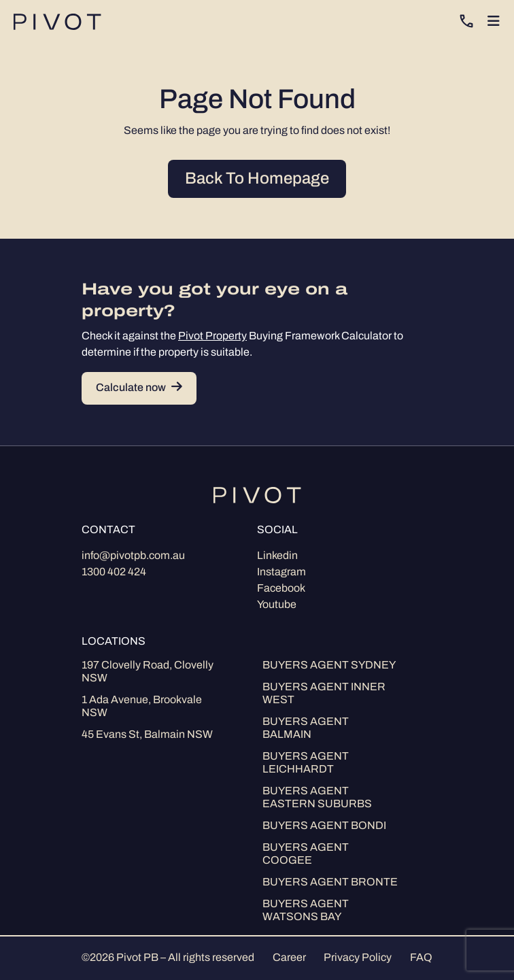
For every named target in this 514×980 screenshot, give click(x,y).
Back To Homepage (257, 180)
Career (289, 958)
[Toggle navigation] (494, 22)
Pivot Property (212, 337)
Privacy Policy (358, 958)
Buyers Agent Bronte (330, 883)
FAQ (421, 958)
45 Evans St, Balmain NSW (147, 735)
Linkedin (277, 556)
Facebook (281, 589)
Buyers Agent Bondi (324, 826)
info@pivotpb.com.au (133, 556)
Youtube (277, 605)
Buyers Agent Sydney (329, 666)
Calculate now (139, 388)
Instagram (281, 573)
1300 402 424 (114, 573)
